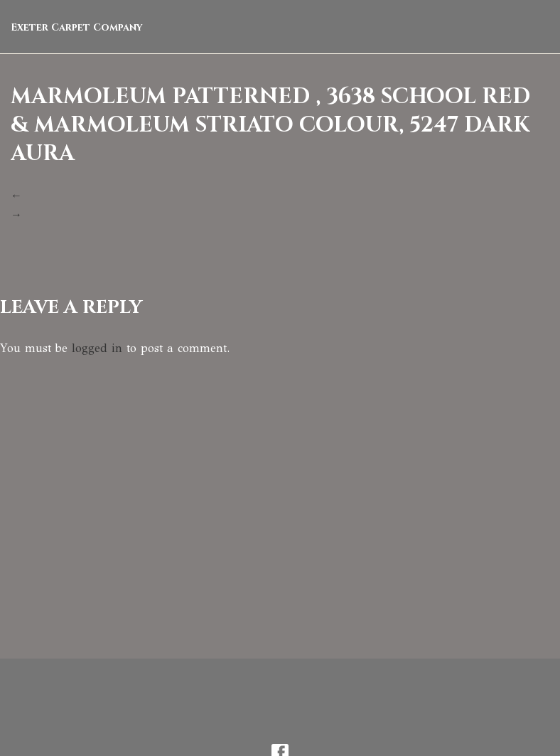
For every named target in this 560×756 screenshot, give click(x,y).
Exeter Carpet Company (77, 27)
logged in (97, 348)
